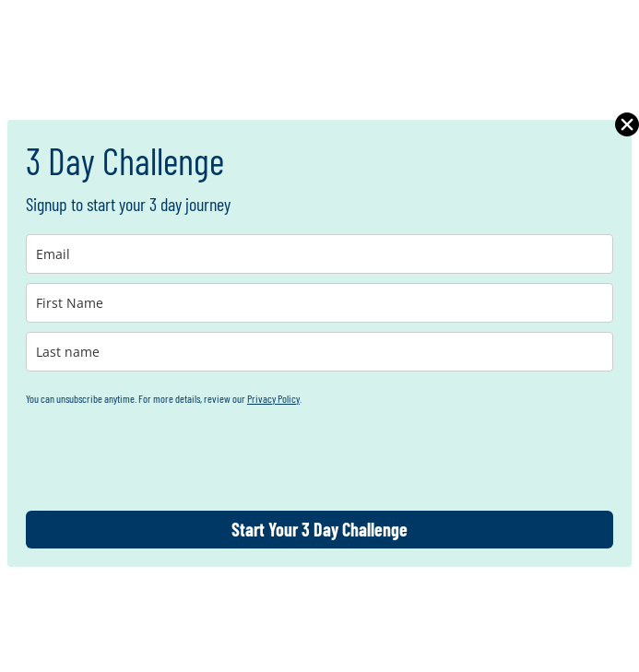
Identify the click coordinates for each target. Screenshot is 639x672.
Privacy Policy (273, 398)
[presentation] (166, 456)
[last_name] (319, 352)
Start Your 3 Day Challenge (319, 529)
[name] (319, 303)
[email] (319, 254)
